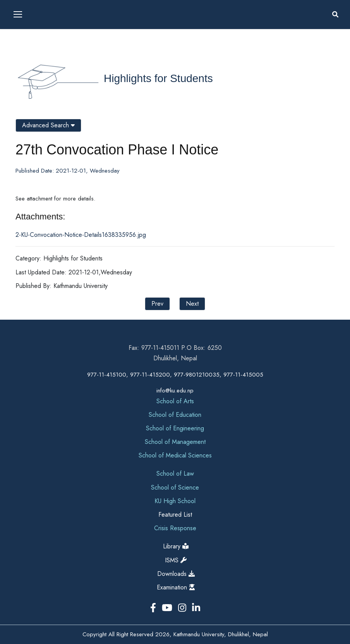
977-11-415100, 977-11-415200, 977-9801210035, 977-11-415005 (175, 375)
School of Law (175, 474)
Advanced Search (48, 125)
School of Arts (175, 401)
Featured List (175, 515)
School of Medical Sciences (175, 455)
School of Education (175, 415)
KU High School (175, 501)
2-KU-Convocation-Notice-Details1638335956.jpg (81, 235)
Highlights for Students (158, 78)
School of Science (175, 487)
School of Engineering (175, 428)
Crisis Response (175, 528)
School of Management (175, 442)
